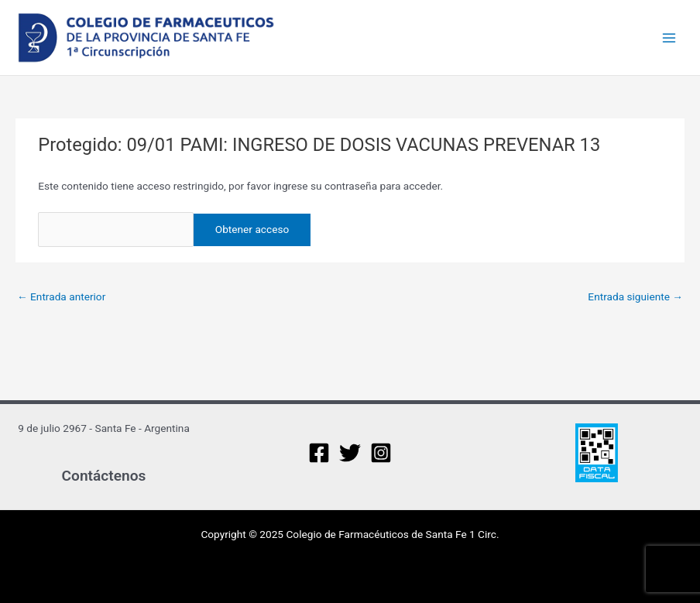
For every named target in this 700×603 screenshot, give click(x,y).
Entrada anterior (61, 296)
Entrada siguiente (635, 296)
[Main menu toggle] (669, 38)
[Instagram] (381, 453)
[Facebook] (319, 453)
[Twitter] (350, 453)
